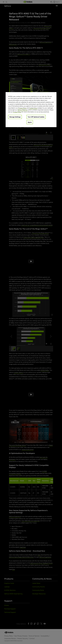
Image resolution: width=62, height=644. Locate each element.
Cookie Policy (33, 108)
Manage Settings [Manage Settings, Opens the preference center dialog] (15, 117)
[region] (31, 110)
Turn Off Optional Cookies (36, 117)
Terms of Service (22, 110)
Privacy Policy (22, 108)
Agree (30, 122)
